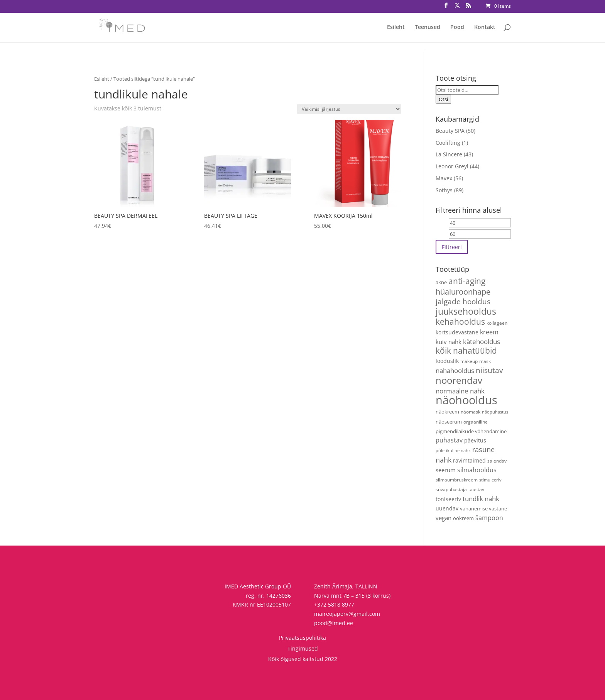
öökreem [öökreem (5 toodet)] (463, 518)
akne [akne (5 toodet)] (441, 282)
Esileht (396, 27)
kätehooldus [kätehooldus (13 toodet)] (482, 342)
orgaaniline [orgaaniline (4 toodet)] (476, 422)
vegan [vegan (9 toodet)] (444, 518)
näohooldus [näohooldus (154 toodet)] (466, 400)
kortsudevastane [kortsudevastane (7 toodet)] (457, 332)
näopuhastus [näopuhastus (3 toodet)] (495, 412)
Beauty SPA (450, 131)
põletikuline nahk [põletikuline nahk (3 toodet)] (453, 451)
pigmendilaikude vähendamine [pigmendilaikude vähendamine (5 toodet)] (471, 431)
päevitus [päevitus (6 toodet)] (475, 440)
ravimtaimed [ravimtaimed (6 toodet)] (469, 460)
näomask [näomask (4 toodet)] (471, 412)
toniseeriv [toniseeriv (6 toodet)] (448, 499)
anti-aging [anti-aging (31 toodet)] (467, 281)
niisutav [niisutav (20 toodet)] (489, 370)
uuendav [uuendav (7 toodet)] (447, 508)
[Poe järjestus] (349, 109)
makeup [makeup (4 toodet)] (469, 361)
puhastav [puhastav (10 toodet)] (449, 440)
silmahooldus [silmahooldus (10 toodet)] (477, 470)
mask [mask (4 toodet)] (485, 361)
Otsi (443, 99)
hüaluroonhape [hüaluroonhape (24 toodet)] (463, 292)
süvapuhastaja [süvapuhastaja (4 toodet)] (451, 489)
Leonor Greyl (452, 166)
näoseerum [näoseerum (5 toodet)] (449, 422)
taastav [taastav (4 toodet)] (476, 489)
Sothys (444, 190)
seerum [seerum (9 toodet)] (446, 470)
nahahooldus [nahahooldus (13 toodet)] (455, 370)
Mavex (444, 178)
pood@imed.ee (334, 623)
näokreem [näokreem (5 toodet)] (447, 412)
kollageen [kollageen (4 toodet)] (497, 323)
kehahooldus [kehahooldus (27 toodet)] (460, 322)
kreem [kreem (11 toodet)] (489, 332)
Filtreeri (452, 247)
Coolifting (448, 143)
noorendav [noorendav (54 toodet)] (459, 380)
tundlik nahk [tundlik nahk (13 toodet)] (481, 499)
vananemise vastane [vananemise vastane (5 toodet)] (483, 508)
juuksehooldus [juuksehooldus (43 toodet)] (466, 311)
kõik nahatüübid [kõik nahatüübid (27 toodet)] (466, 351)
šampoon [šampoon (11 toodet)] (489, 518)
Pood (457, 27)
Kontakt (485, 27)
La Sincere (449, 154)
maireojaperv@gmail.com (347, 614)
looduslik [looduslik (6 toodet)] (447, 361)
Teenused (428, 27)
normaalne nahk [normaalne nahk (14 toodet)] (460, 391)
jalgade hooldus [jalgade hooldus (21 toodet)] (463, 301)
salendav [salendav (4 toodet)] (497, 461)
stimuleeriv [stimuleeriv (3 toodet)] (490, 480)
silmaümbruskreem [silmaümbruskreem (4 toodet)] (457, 480)
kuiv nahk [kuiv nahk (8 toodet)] (449, 342)
